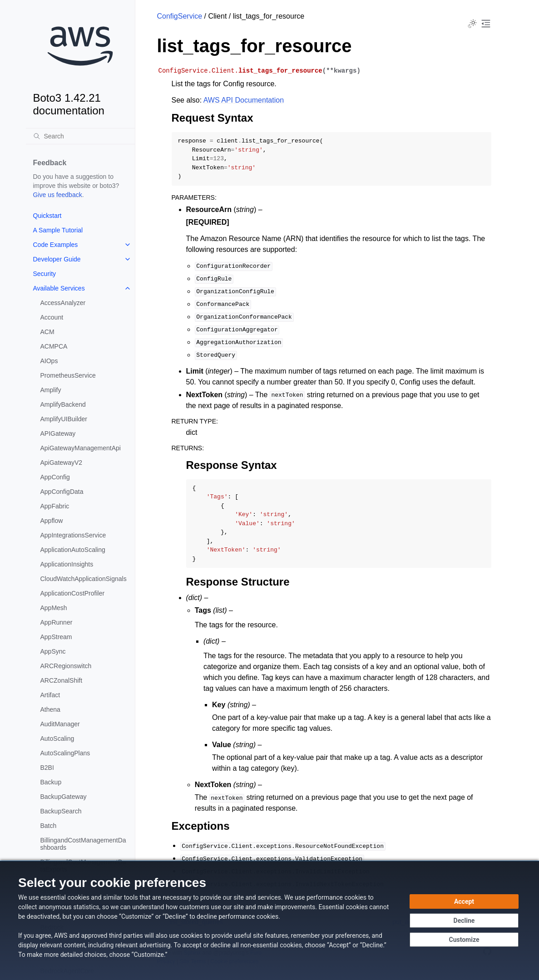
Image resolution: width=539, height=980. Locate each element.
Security (45, 274)
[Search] (80, 136)
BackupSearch (61, 811)
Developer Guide (57, 259)
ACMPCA (54, 346)
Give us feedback (58, 195)
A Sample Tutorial (58, 230)
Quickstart (47, 216)
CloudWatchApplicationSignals (84, 579)
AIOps (49, 361)
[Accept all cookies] (464, 901)
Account (52, 317)
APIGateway (58, 433)
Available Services (59, 288)
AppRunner (57, 622)
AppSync (53, 651)
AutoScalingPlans (65, 753)
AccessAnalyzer (63, 303)
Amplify (51, 390)
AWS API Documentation (244, 100)
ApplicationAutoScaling (73, 550)
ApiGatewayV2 (62, 463)
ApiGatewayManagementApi (81, 448)
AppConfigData (62, 492)
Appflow (52, 521)
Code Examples (56, 245)
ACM (47, 332)
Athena (50, 709)
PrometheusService (68, 375)
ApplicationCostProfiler (73, 593)
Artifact (50, 695)
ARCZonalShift (62, 680)
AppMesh (54, 608)
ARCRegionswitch (66, 666)
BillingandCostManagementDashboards (83, 844)
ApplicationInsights (67, 564)
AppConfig (55, 477)
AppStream (56, 637)
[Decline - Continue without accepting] (464, 921)
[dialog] (269, 920)
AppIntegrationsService (73, 535)
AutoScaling (57, 739)
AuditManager (60, 724)
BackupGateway (64, 797)
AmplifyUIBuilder (64, 419)
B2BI (47, 768)
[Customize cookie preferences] (464, 940)
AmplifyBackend (63, 404)
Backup (51, 782)
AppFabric (55, 506)
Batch (49, 826)
